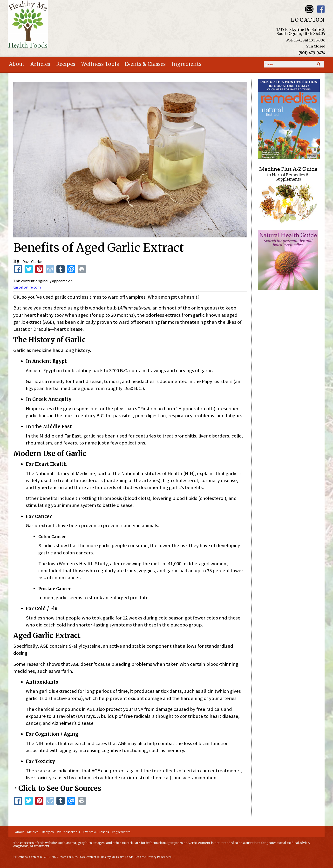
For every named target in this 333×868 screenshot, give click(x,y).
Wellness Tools (100, 64)
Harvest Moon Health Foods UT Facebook (321, 9)
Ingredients (187, 64)
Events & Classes (145, 64)
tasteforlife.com (27, 287)
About (17, 64)
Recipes (66, 64)
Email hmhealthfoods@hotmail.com (309, 9)
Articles (40, 64)
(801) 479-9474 (312, 53)
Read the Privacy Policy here (153, 857)
